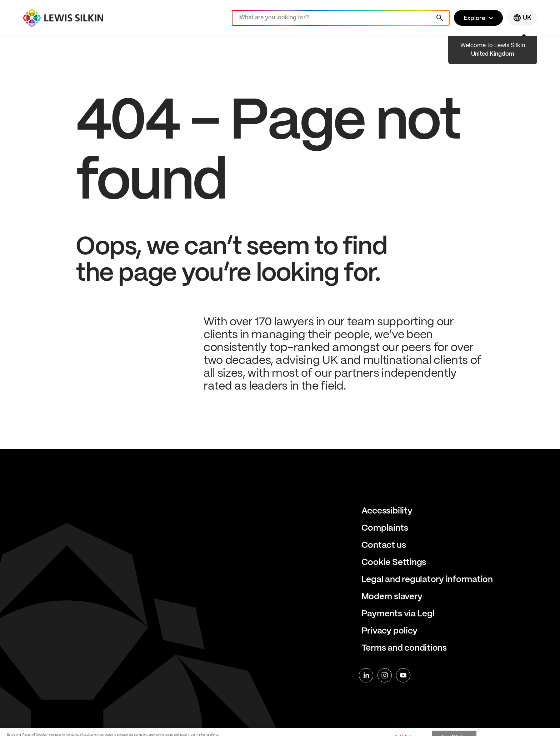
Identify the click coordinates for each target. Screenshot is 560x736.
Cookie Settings (394, 563)
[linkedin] (366, 675)
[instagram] (385, 675)
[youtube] (403, 675)
